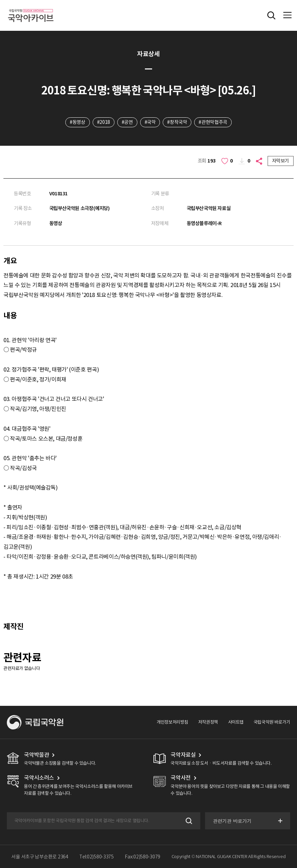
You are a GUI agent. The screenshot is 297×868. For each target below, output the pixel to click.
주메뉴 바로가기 (0, 0)
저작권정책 (208, 722)
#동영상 (77, 122)
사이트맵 (236, 722)
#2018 (104, 122)
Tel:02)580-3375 (97, 857)
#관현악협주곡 (213, 122)
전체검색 (271, 15)
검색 (188, 821)
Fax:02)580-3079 (143, 857)
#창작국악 (177, 122)
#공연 (127, 122)
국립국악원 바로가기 (272, 722)
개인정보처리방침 (172, 722)
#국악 (150, 122)
